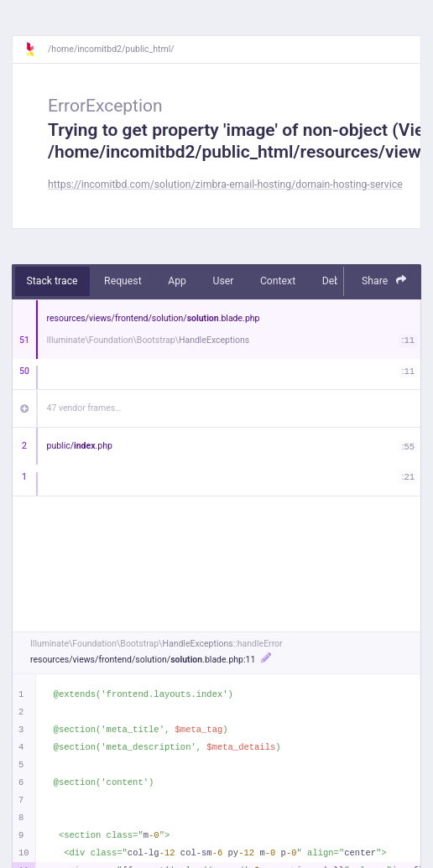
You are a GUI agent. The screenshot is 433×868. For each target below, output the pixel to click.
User (223, 281)
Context (278, 281)
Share (384, 281)
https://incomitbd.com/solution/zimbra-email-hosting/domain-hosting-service (225, 185)
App (177, 281)
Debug (337, 281)
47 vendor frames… (84, 408)
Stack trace (52, 281)
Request (123, 281)
